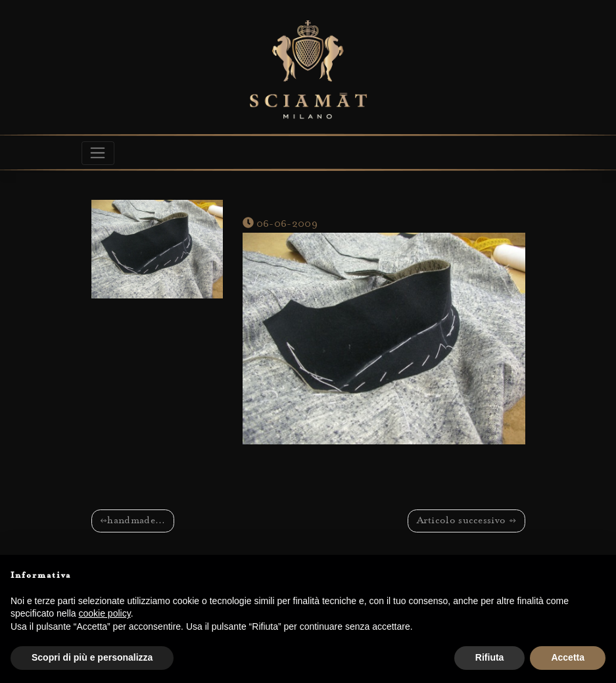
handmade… (136, 521)
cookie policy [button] (105, 613)
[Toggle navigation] (98, 153)
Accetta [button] (568, 657)
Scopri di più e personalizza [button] (92, 657)
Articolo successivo (462, 521)
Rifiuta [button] (490, 657)
